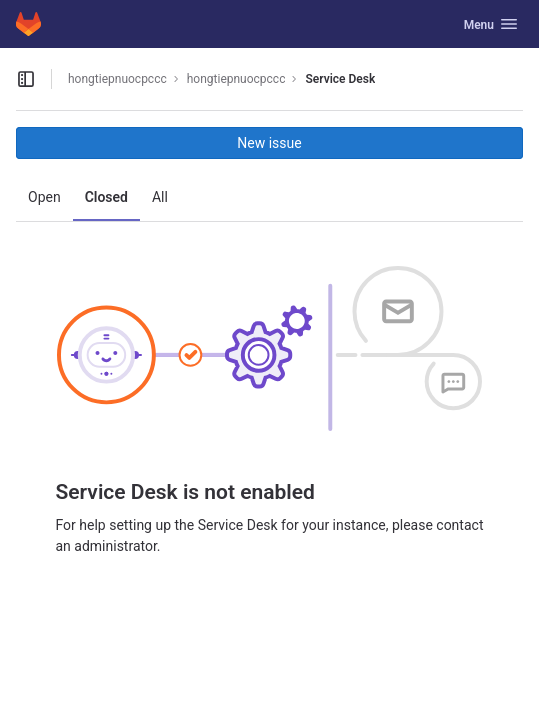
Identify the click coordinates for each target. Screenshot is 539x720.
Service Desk (340, 79)
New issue (269, 143)
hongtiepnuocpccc (117, 79)
